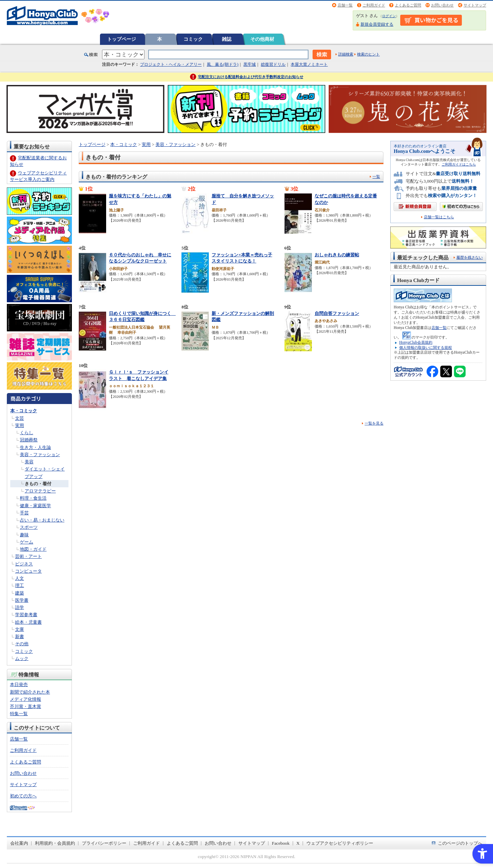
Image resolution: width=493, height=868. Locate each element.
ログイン (389, 16)
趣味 (24, 535)
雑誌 (227, 39)
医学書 (22, 600)
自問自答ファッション (337, 313)
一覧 (376, 176)
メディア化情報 (26, 699)
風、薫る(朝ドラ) (223, 64)
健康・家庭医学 (35, 506)
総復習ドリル (273, 64)
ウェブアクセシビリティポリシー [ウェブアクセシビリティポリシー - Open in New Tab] (340, 843)
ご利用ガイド (374, 5)
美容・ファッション (40, 455)
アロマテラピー (40, 491)
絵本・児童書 (28, 622)
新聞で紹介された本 (30, 692)
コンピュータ (28, 571)
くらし (27, 433)
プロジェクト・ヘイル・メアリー (171, 64)
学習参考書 (26, 615)
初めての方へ (23, 796)
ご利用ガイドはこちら (459, 164)
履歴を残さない (470, 257)
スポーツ (29, 527)
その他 (22, 644)
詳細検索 (346, 54)
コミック (193, 39)
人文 (20, 578)
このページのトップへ (460, 843)
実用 (20, 425)
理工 (20, 585)
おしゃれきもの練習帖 (337, 255)
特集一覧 (19, 714)
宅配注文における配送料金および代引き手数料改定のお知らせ (251, 77)
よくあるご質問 (408, 5)
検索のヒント (368, 54)
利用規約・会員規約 (55, 843)
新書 (20, 637)
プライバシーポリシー (104, 843)
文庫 (20, 629)
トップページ (122, 39)
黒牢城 (250, 64)
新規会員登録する (377, 24)
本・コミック (24, 411)
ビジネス (24, 564)
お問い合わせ (442, 5)
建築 (20, 593)
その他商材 (262, 39)
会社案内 (19, 843)
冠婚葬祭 (29, 440)
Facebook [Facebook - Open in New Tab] (281, 843)
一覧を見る (374, 423)
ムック (22, 658)
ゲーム (27, 542)
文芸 (20, 418)
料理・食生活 (33, 498)
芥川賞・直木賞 (26, 706)
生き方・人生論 (35, 447)
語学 (20, 607)
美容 (29, 462)
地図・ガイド (33, 549)
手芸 (24, 513)
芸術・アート (28, 556)
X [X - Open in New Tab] (298, 843)
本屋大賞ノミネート (309, 64)
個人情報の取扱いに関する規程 (426, 347)
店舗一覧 (345, 5)
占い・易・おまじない (42, 520)
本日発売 (19, 684)
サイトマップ (475, 5)
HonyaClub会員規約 (416, 342)
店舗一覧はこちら (439, 217)
